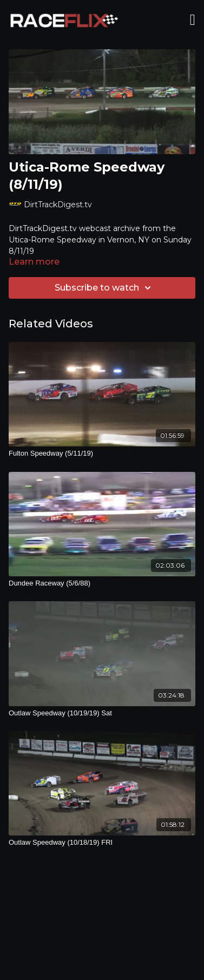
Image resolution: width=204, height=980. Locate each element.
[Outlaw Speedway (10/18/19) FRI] (102, 843)
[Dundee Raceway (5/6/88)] (102, 583)
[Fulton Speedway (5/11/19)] (102, 453)
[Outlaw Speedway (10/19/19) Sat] (102, 713)
